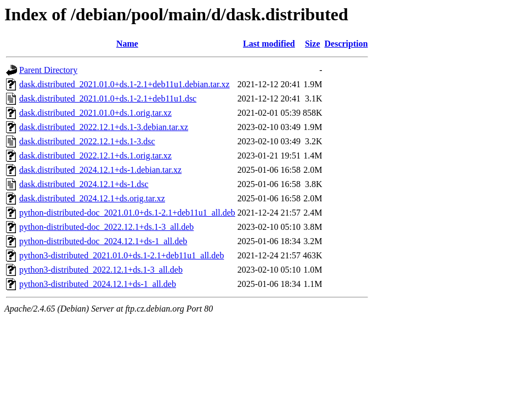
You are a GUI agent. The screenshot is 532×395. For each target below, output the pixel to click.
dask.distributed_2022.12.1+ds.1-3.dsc (87, 141)
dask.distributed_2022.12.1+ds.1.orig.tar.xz (95, 156)
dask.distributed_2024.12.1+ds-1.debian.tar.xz (100, 170)
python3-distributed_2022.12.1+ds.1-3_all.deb (101, 270)
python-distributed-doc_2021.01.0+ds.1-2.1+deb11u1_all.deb (127, 213)
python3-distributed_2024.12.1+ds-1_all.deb (98, 284)
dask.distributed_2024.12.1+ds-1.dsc (84, 184)
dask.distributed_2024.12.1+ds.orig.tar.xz (92, 198)
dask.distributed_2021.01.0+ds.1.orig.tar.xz (95, 113)
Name (127, 44)
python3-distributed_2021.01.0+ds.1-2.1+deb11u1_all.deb (121, 255)
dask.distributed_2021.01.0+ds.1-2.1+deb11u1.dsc (108, 98)
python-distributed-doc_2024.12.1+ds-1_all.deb (103, 241)
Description (346, 44)
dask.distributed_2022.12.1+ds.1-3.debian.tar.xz (104, 127)
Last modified (269, 44)
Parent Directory (48, 70)
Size (313, 44)
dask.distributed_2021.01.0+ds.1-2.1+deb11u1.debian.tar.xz (124, 84)
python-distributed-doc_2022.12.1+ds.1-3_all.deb (106, 227)
